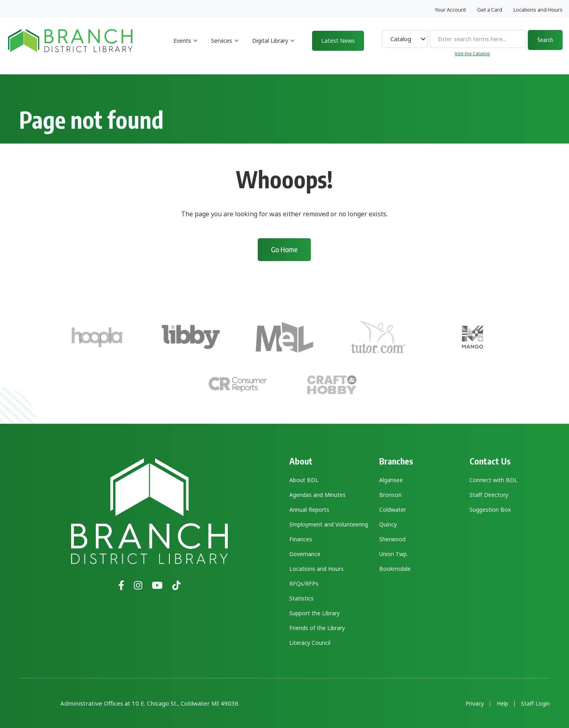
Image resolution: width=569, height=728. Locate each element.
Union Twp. (394, 554)
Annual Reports (309, 510)
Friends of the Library (317, 628)
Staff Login (535, 704)
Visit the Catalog (472, 53)
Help (502, 704)
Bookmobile (395, 569)
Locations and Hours (538, 10)
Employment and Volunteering (329, 524)
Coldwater (393, 510)
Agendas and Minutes (317, 495)
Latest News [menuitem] (338, 41)
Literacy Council (310, 643)
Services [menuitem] (225, 48)
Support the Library (314, 613)
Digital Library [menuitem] (274, 48)
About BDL (304, 480)
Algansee (391, 480)
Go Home (284, 249)
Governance (305, 554)
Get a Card (490, 10)
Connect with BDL (493, 480)
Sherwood (392, 539)
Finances (301, 539)
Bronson (390, 495)
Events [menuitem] (186, 48)
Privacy (475, 704)
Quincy (388, 524)
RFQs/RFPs (304, 583)
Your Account (450, 10)
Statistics (301, 598)
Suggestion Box (490, 510)
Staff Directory (489, 495)
